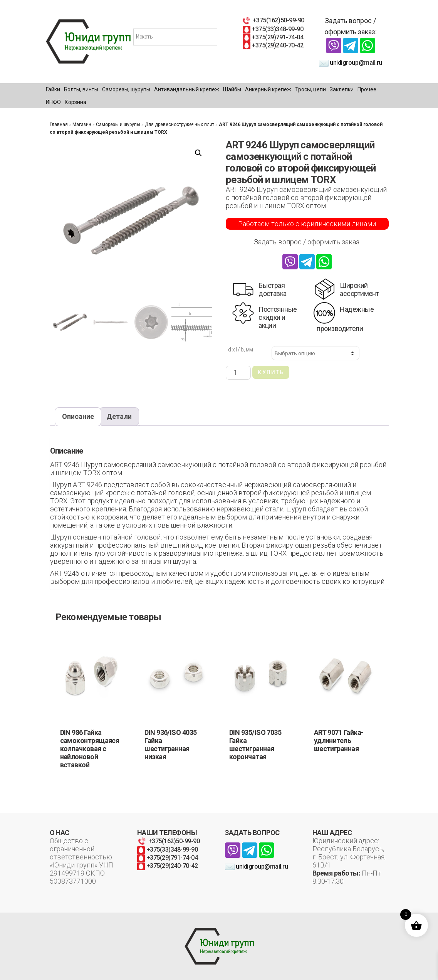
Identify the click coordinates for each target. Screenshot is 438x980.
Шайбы (232, 89)
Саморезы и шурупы (118, 124)
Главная (59, 124)
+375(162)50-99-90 (273, 20)
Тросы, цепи (310, 89)
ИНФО (53, 102)
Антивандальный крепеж (187, 89)
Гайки (53, 89)
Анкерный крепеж (268, 89)
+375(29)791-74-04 (273, 37)
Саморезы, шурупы (126, 89)
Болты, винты (81, 89)
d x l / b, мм (241, 350)
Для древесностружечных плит (180, 124)
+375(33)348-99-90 (273, 29)
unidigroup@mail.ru (351, 63)
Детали (119, 416)
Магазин (82, 124)
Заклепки (342, 89)
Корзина (76, 102)
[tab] (78, 417)
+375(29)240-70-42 (273, 45)
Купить (271, 372)
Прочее (367, 89)
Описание (78, 416)
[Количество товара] (238, 372)
